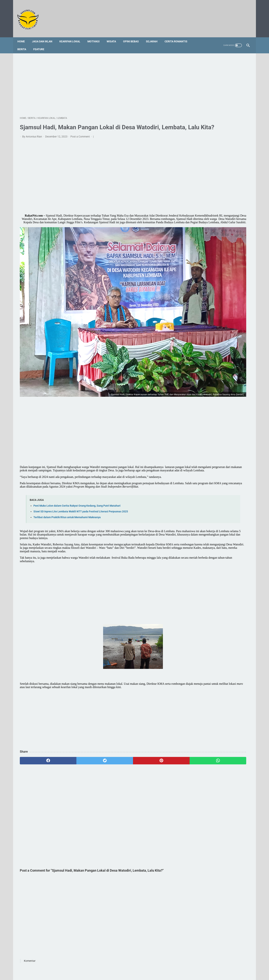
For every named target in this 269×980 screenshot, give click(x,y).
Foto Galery (134, 963)
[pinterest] (116, 736)
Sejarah (154, 35)
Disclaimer (150, 963)
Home (24, 35)
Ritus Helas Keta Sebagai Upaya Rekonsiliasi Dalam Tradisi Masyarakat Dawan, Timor (216, 415)
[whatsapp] (155, 736)
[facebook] (39, 736)
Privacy (164, 963)
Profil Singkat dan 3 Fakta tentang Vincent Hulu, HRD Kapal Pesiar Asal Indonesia (215, 376)
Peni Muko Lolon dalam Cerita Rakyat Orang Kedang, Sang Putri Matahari (77, 471)
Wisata (114, 35)
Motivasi (96, 35)
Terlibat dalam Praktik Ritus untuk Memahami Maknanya (67, 482)
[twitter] (78, 736)
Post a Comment (80, 142)
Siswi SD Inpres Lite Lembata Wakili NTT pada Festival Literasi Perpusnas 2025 (81, 476)
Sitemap (118, 963)
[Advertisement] (97, 80)
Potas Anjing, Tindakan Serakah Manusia (218, 389)
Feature (41, 43)
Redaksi (105, 963)
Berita (24, 43)
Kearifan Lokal (72, 35)
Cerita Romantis (178, 35)
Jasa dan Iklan (45, 35)
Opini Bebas (133, 35)
